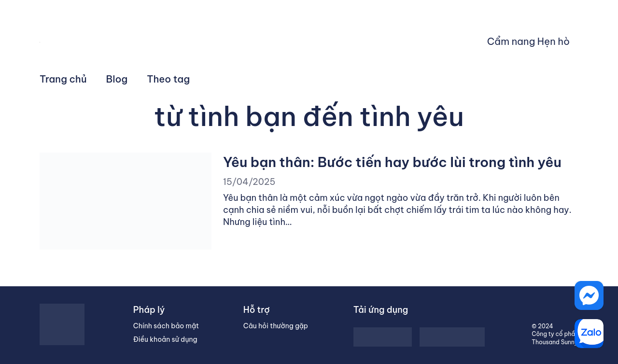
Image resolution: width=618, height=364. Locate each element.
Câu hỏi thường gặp (276, 326)
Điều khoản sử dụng (165, 339)
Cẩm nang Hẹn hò (528, 41)
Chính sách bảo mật (166, 326)
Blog (117, 79)
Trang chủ (63, 79)
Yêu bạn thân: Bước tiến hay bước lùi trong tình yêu (392, 162)
